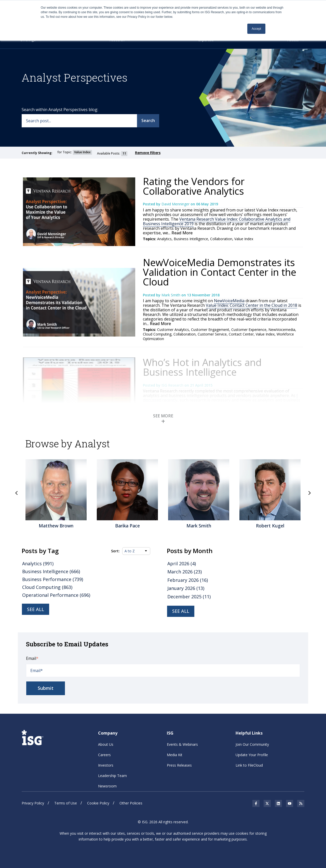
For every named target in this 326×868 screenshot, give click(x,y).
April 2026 (182, 564)
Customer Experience (249, 330)
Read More (181, 233)
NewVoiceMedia (229, 301)
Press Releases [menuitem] (179, 765)
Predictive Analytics (212, 420)
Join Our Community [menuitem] (252, 744)
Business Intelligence (191, 239)
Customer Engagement (210, 330)
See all (36, 609)
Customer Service (212, 334)
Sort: (115, 551)
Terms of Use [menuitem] (66, 803)
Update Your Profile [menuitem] (252, 755)
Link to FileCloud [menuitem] (249, 765)
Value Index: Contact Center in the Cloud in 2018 (252, 305)
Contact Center (241, 334)
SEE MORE (163, 418)
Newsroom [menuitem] (107, 786)
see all (181, 611)
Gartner (236, 420)
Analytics (164, 239)
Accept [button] (256, 29)
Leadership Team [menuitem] (112, 776)
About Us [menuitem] (106, 744)
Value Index (244, 239)
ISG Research (173, 385)
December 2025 (189, 597)
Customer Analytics (173, 330)
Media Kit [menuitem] (175, 755)
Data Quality (184, 420)
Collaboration (221, 239)
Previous (17, 493)
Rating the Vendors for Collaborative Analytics (194, 186)
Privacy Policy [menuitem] (33, 803)
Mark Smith (171, 295)
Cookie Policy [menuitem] (98, 803)
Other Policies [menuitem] (131, 803)
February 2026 (188, 580)
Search (148, 120)
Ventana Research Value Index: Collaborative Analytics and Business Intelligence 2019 (217, 221)
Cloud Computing (157, 334)
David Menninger (176, 204)
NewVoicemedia (282, 330)
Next (309, 493)
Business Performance (271, 424)
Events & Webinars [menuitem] (182, 744)
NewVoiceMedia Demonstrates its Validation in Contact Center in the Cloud (220, 272)
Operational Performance (56, 595)
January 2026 (186, 588)
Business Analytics (198, 424)
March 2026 (185, 572)
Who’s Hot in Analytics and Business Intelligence (202, 367)
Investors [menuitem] (106, 765)
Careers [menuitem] (104, 755)
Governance (254, 420)
